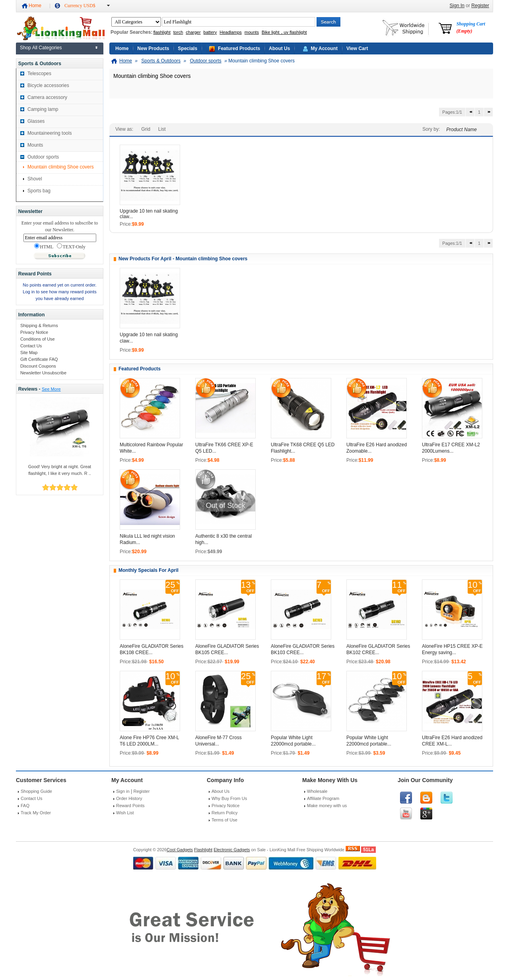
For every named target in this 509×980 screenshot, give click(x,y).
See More (51, 389)
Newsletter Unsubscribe (43, 373)
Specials (187, 48)
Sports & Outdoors (161, 61)
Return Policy (224, 813)
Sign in (123, 791)
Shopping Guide (36, 791)
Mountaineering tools (50, 133)
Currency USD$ (80, 6)
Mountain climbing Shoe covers (61, 167)
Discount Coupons (38, 366)
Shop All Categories (41, 48)
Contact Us (31, 346)
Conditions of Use (38, 339)
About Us (279, 48)
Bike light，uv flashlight (284, 32)
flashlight (162, 32)
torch (178, 32)
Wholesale (317, 791)
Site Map (29, 352)
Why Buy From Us (229, 798)
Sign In (457, 6)
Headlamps (231, 32)
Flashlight (203, 850)
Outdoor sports (43, 157)
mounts (252, 32)
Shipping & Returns (39, 325)
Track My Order (36, 813)
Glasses (36, 121)
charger (193, 32)
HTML (44, 246)
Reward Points (130, 806)
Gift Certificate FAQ (39, 359)
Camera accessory (47, 97)
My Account (324, 48)
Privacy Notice (34, 332)
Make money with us (327, 806)
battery (210, 32)
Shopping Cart (471, 27)
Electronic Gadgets (232, 850)
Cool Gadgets (180, 850)
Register (480, 6)
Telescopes (39, 74)
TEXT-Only (71, 246)
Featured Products (239, 48)
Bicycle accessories (48, 85)
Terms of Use (224, 820)
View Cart (357, 48)
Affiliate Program (323, 798)
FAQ (25, 806)
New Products (153, 48)
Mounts (35, 145)
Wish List (125, 813)
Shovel (35, 179)
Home (35, 6)
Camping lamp (43, 109)
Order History (129, 798)
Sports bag (39, 191)
